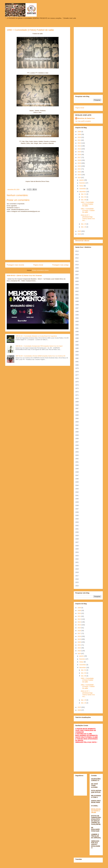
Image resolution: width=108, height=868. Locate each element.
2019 (79, 163)
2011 (79, 140)
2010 (79, 137)
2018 (79, 160)
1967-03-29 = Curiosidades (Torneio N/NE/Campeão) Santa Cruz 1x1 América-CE (40, 356)
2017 (79, 157)
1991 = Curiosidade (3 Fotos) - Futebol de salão (88, 210)
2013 (79, 146)
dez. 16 (84, 227)
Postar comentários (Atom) (40, 270)
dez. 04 (84, 197)
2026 (79, 234)
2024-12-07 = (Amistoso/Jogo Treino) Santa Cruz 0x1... (88, 218)
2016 (79, 155)
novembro (83, 189)
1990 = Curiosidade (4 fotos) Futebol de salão (87, 204)
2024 (79, 178)
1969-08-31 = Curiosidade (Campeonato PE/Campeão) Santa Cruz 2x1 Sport (39, 346)
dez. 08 (84, 200)
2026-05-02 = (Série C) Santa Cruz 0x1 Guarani (24, 275)
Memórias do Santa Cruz (86, 118)
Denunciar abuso (82, 241)
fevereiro (82, 183)
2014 (79, 149)
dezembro (83, 192)
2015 (79, 152)
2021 (79, 169)
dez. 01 (84, 194)
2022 (79, 172)
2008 (79, 132)
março (82, 186)
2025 (79, 231)
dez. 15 (84, 224)
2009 (79, 134)
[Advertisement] (88, 59)
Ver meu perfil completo (83, 121)
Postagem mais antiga (60, 265)
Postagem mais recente (15, 265)
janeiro (82, 180)
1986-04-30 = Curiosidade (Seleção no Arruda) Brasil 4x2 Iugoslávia (36, 336)
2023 (79, 175)
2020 (79, 166)
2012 (79, 143)
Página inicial (38, 265)
